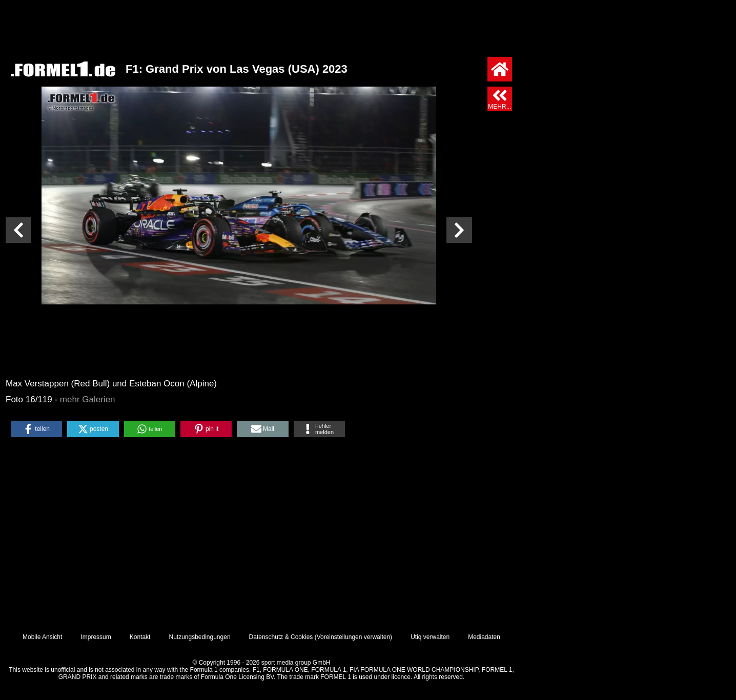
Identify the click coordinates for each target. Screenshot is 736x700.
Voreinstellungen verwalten (353, 637)
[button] (36, 429)
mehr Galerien (88, 399)
